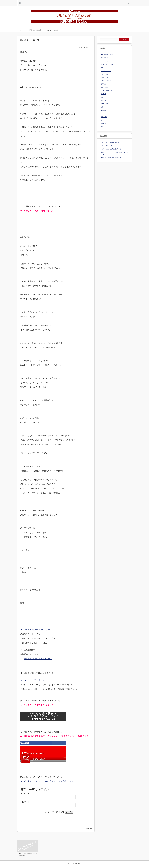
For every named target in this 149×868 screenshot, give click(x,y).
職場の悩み (104, 117)
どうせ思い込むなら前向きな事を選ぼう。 (113, 158)
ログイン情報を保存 (56, 812)
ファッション (104, 74)
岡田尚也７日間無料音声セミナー (38, 659)
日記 (102, 114)
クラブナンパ (104, 58)
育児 (102, 120)
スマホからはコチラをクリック (33, 680)
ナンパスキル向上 (106, 71)
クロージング (104, 61)
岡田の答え (78, 864)
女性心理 (103, 100)
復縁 (102, 107)
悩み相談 (103, 110)
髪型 (102, 127)
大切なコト (104, 97)
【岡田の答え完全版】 (107, 54)
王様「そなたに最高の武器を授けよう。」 (113, 142)
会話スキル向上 (105, 87)
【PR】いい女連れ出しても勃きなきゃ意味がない (27, 855)
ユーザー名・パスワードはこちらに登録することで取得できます (47, 781)
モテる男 (103, 84)
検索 (132, 1)
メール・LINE (105, 77)
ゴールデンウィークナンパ (108, 64)
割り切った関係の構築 (107, 91)
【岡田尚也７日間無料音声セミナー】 (36, 630)
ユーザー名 (25, 793)
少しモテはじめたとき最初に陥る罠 (111, 149)
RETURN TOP (88, 829)
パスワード (25, 802)
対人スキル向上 (105, 104)
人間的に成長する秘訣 (107, 146)
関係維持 (103, 124)
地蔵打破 (103, 94)
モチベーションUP (106, 81)
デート (103, 68)
